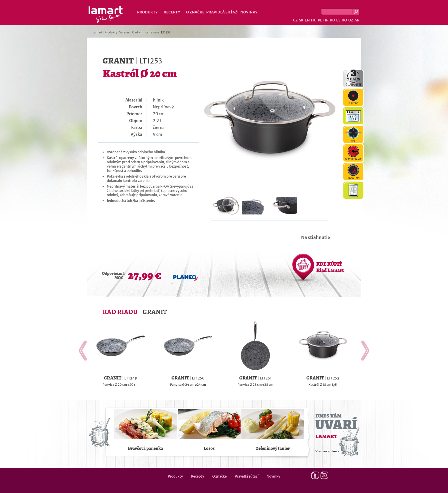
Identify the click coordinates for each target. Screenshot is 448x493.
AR (357, 20)
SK (301, 20)
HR (326, 20)
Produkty (147, 12)
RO (344, 20)
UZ (351, 20)
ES (338, 20)
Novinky (249, 12)
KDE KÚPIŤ (330, 267)
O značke (195, 12)
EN (307, 20)
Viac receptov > (327, 451)
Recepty (172, 12)
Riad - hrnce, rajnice (145, 32)
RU (332, 20)
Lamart (106, 15)
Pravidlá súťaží (223, 12)
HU (314, 20)
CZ (295, 20)
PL (320, 20)
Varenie (124, 32)
